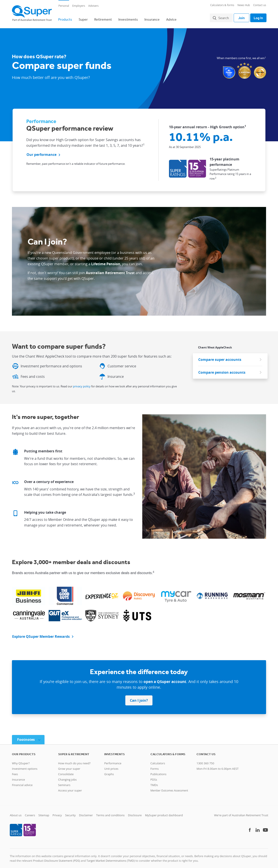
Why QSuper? (21, 761)
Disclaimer (86, 813)
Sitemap (44, 813)
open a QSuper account (165, 679)
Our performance (41, 152)
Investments (128, 18)
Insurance (152, 18)
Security (70, 813)
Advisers (93, 6)
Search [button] (221, 17)
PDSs (154, 777)
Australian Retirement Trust (110, 270)
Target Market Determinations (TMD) (111, 858)
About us (16, 813)
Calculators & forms (222, 5)
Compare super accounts (220, 357)
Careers (30, 813)
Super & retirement (74, 751)
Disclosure (135, 813)
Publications (159, 771)
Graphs (109, 771)
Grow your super (69, 766)
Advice (171, 18)
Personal (64, 6)
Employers (79, 6)
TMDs (154, 782)
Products (65, 18)
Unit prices (111, 766)
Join (239, 17)
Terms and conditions (110, 813)
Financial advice (22, 782)
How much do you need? (74, 761)
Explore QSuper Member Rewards (41, 634)
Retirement (103, 18)
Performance (113, 761)
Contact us (260, 5)
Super (83, 18)
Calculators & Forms (168, 751)
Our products (24, 751)
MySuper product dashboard (164, 813)
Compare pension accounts (222, 370)
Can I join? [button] (139, 698)
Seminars (64, 782)
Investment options (25, 766)
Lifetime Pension (106, 261)
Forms (155, 766)
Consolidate (66, 771)
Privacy (57, 813)
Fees (15, 771)
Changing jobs (67, 777)
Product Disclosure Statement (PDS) (56, 858)
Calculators (158, 761)
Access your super (70, 788)
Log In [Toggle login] (257, 17)
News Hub (244, 5)
